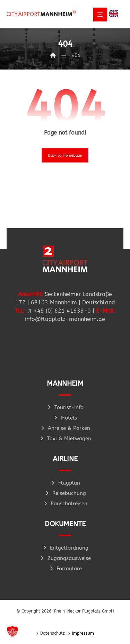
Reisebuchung (65, 493)
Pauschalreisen (65, 504)
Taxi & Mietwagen (65, 439)
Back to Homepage (65, 155)
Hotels (65, 418)
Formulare (65, 569)
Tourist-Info (65, 407)
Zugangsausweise (65, 558)
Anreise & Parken (65, 428)
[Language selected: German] (115, 14)
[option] (115, 14)
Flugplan (65, 483)
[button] (12, 632)
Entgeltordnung (65, 548)
